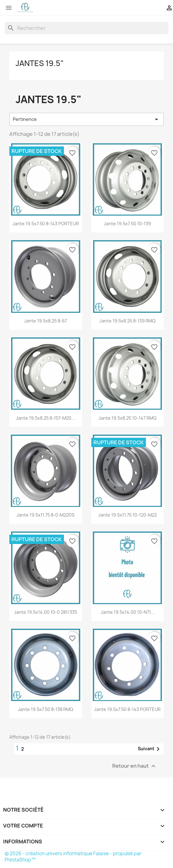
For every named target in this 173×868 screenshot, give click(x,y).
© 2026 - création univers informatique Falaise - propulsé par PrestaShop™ (73, 857)
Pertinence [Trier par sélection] (86, 119)
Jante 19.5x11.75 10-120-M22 (127, 515)
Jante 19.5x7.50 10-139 (127, 224)
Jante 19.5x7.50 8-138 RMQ (46, 709)
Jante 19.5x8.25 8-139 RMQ (127, 321)
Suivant (150, 749)
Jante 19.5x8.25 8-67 (46, 321)
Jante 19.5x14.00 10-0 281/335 (46, 612)
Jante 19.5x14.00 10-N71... (127, 612)
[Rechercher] (86, 28)
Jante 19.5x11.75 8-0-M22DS (46, 515)
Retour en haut (135, 766)
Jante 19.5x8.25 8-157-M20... (46, 418)
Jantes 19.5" (40, 63)
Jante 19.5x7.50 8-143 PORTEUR (46, 224)
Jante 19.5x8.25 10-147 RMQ (127, 418)
